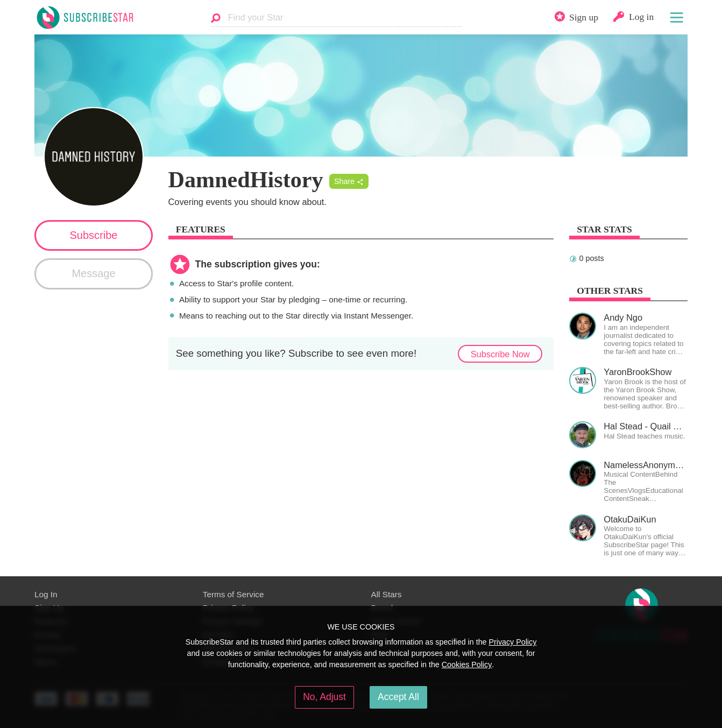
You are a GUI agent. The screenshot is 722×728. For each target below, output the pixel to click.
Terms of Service (233, 594)
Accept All (398, 697)
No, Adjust (324, 697)
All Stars (387, 594)
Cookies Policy (467, 665)
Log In (46, 594)
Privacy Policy (512, 642)
